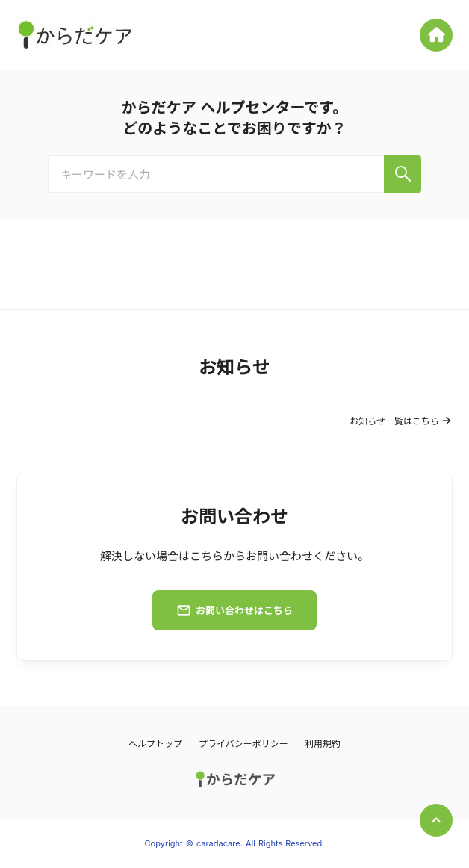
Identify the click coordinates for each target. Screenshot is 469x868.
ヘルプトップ (155, 744)
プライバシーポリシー (243, 744)
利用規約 (323, 744)
